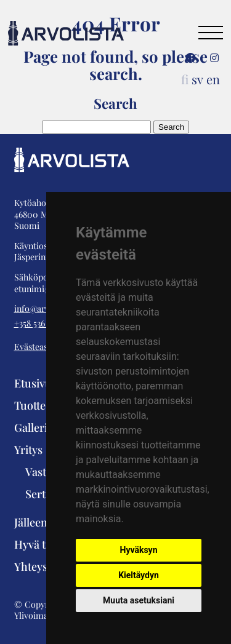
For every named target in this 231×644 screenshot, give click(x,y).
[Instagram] (214, 58)
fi (185, 79)
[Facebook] (190, 58)
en (213, 79)
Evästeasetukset (45, 347)
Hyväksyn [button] (139, 550)
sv (197, 79)
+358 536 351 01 (42, 324)
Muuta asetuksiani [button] (139, 600)
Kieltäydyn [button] (139, 575)
